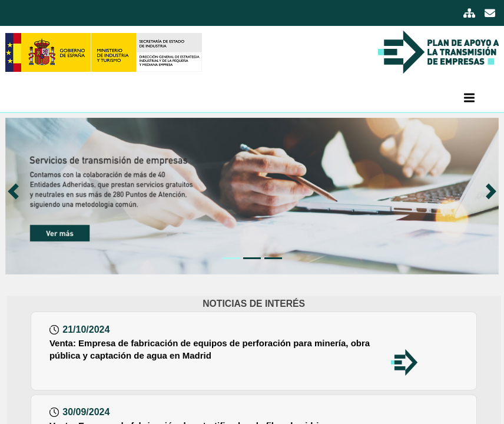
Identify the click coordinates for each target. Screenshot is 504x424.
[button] (18, 196)
